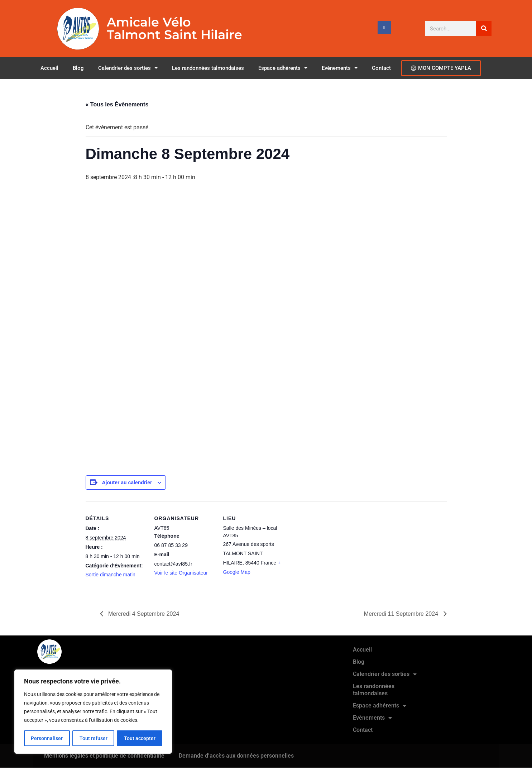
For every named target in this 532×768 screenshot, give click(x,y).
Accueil (49, 68)
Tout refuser (93, 738)
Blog (78, 68)
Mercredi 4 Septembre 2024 (143, 614)
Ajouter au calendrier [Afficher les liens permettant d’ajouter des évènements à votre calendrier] (127, 483)
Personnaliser (47, 738)
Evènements (340, 68)
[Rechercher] (484, 28)
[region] (93, 712)
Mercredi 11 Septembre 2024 (402, 614)
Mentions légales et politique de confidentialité (104, 756)
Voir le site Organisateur (181, 573)
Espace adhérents (283, 68)
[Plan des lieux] (330, 550)
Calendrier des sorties (128, 68)
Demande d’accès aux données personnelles (236, 756)
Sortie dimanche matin (111, 575)
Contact (381, 68)
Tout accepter (140, 738)
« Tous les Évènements (117, 104)
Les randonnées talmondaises (208, 68)
